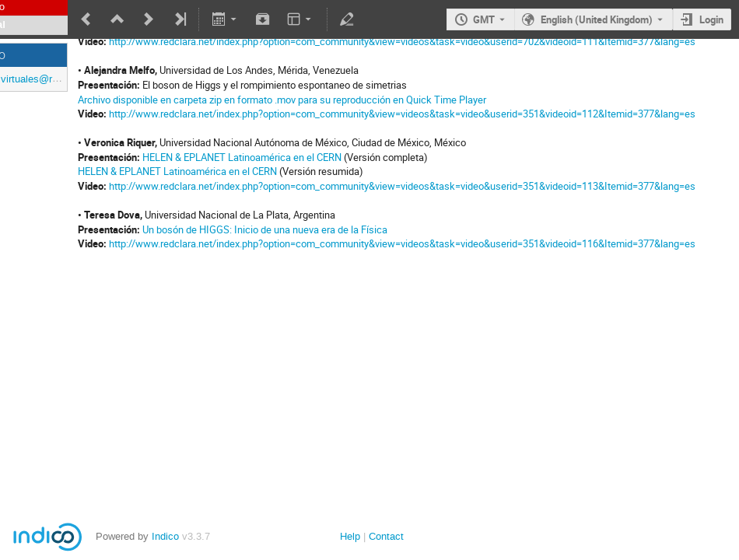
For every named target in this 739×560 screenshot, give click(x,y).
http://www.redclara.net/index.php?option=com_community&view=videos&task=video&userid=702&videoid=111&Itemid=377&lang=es (402, 41)
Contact (386, 536)
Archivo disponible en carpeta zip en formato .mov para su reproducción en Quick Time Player (282, 100)
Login (711, 19)
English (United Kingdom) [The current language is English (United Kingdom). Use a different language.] (597, 19)
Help (350, 536)
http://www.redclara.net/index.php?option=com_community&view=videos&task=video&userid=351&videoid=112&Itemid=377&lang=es (402, 114)
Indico (165, 536)
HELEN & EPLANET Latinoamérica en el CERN (242, 157)
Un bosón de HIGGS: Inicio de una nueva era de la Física (265, 229)
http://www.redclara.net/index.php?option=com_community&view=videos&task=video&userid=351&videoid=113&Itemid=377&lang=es (402, 186)
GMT (484, 19)
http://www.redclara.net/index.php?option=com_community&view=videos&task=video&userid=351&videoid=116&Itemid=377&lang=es (402, 243)
